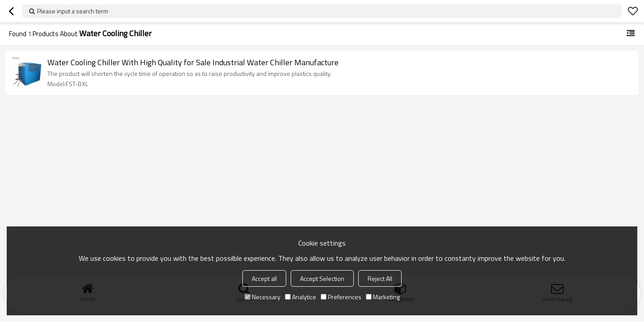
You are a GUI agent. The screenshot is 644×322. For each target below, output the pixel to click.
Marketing (383, 297)
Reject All (380, 278)
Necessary (263, 297)
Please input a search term (73, 11)
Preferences (341, 297)
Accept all (264, 278)
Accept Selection (322, 278)
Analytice (301, 297)
